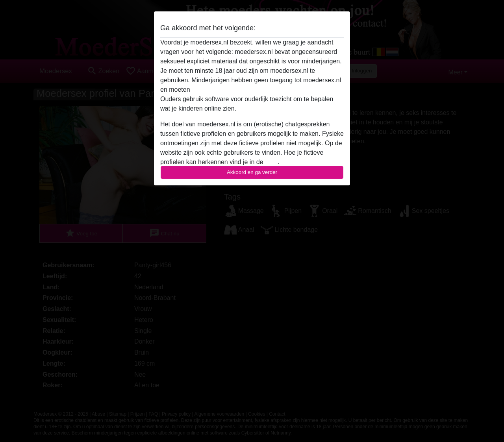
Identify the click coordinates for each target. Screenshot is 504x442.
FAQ (271, 162)
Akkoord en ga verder (252, 172)
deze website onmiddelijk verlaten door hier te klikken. (267, 90)
